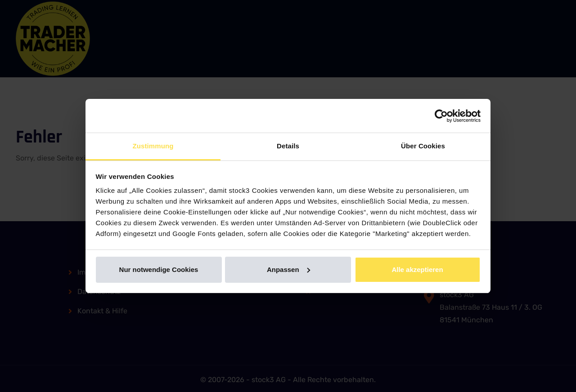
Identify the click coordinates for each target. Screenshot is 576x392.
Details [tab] (288, 146)
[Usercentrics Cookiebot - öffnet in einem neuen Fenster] (441, 116)
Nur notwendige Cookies (159, 269)
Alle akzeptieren (417, 269)
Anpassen (288, 269)
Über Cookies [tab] (423, 146)
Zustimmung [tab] (153, 146)
